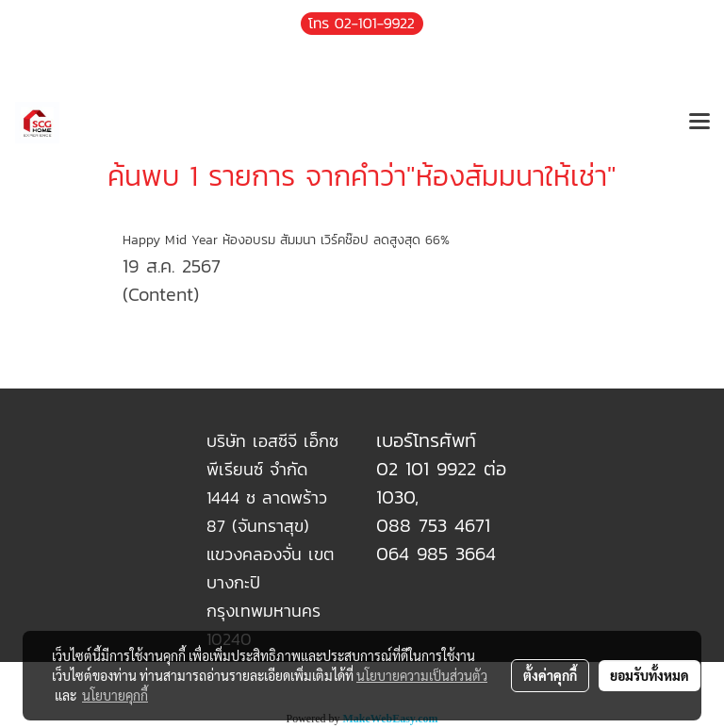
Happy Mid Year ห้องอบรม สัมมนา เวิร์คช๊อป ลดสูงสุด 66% (286, 240)
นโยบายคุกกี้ (115, 695)
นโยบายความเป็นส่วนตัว (422, 675)
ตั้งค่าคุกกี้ (550, 675)
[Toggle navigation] (699, 123)
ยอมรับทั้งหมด (650, 675)
